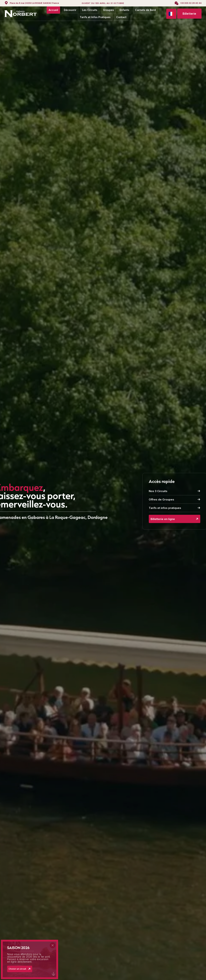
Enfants (124, 10)
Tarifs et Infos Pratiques (95, 17)
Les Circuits (90, 10)
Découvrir (70, 10)
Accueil (53, 10)
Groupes (108, 10)
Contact (121, 17)
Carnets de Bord (145, 10)
